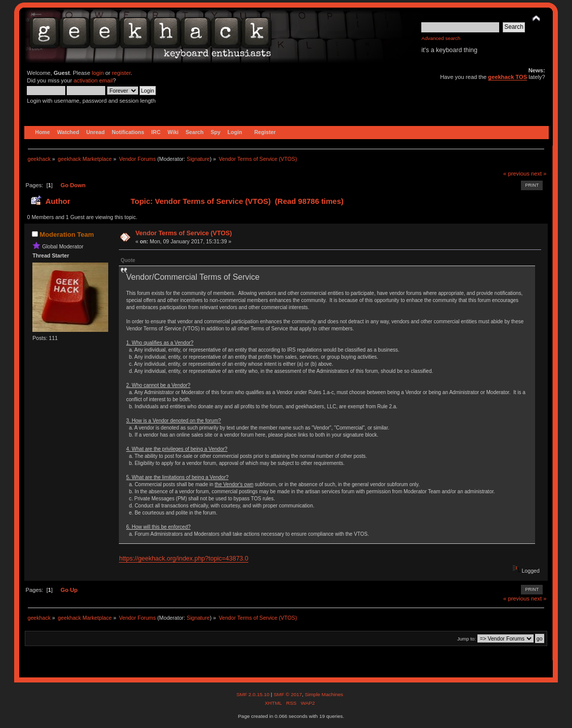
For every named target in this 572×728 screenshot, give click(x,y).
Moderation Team (67, 234)
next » (539, 174)
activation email (93, 80)
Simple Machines (324, 694)
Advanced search (441, 38)
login (98, 73)
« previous (516, 174)
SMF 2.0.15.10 (253, 694)
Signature (198, 159)
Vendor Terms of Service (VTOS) (184, 233)
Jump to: (467, 639)
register (121, 73)
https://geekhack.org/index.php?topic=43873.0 (183, 559)
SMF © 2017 (288, 694)
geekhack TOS (508, 77)
